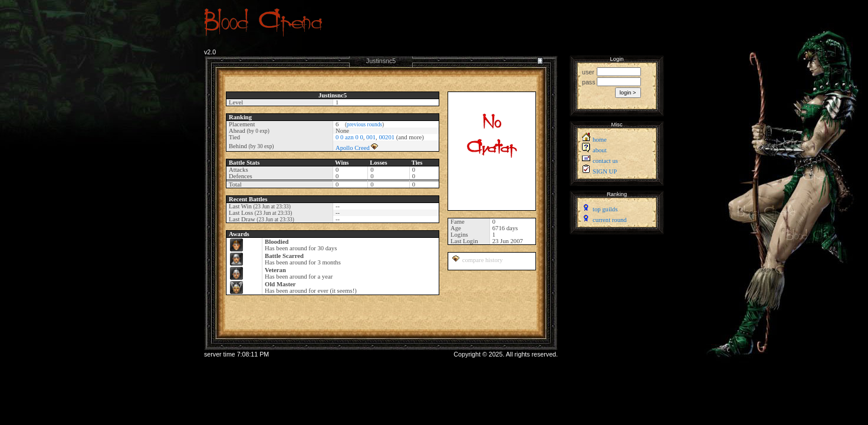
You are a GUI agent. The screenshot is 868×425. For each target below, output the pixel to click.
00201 (387, 137)
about (600, 150)
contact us (605, 161)
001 (371, 137)
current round (610, 220)
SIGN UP (605, 171)
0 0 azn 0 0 (349, 137)
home (600, 140)
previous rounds (364, 125)
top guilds (605, 209)
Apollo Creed (353, 148)
